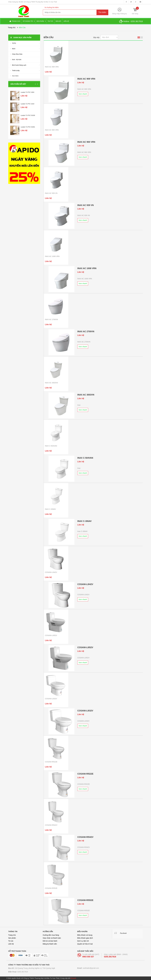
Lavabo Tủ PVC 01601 (28, 127)
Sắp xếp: (96, 37)
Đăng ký (124, 14)
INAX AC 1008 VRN (52, 256)
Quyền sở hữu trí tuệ (85, 944)
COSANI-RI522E (51, 762)
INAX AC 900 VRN (52, 130)
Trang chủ (12, 935)
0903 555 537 (88, 957)
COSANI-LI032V (51, 699)
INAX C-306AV (50, 509)
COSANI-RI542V (51, 825)
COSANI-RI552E (51, 888)
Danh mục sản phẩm (21, 38)
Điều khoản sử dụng (85, 935)
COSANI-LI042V (51, 572)
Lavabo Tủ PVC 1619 (27, 104)
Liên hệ (11, 944)
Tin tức (11, 941)
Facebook (123, 933)
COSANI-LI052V (51, 635)
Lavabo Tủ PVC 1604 (27, 92)
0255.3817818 (137, 21)
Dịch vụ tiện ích (83, 941)
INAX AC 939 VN (51, 193)
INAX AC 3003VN (51, 383)
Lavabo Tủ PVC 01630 (28, 115)
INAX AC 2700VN (51, 319)
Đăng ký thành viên (50, 944)
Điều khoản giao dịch (85, 938)
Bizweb (73, 978)
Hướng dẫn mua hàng (51, 935)
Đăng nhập (116, 14)
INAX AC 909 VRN (52, 67)
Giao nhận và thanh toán (52, 938)
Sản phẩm (12, 938)
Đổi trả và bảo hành (50, 941)
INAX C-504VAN (51, 446)
